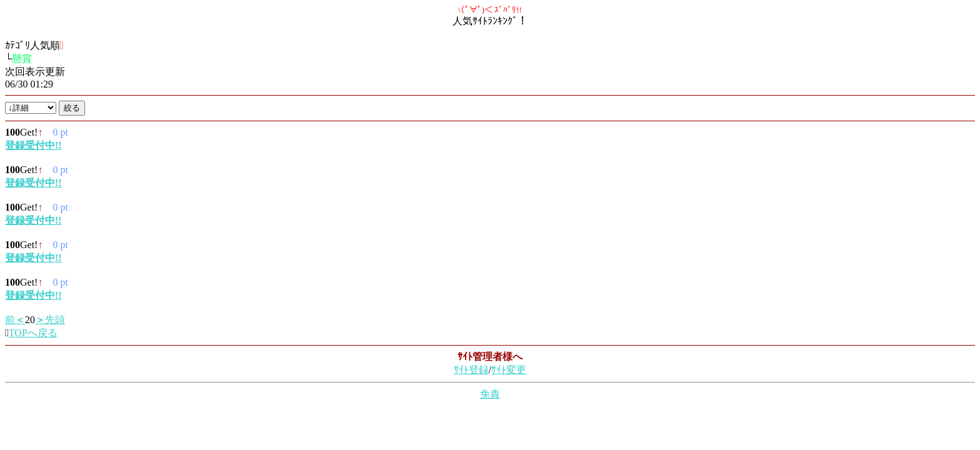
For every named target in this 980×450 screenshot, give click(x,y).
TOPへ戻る (33, 333)
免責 (490, 394)
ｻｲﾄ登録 (471, 370)
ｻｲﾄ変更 (509, 370)
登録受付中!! (33, 145)
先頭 (50, 320)
